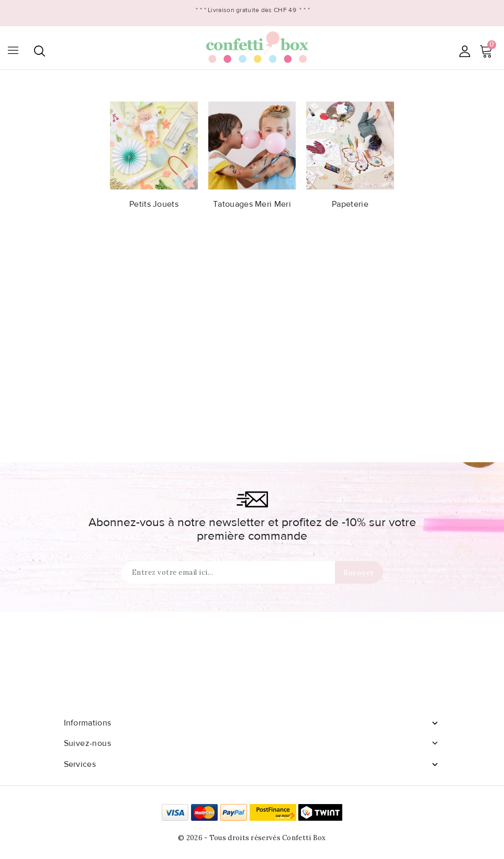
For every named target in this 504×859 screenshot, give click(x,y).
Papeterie (350, 204)
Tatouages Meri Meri (252, 204)
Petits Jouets (154, 204)
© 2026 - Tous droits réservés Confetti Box (252, 838)
